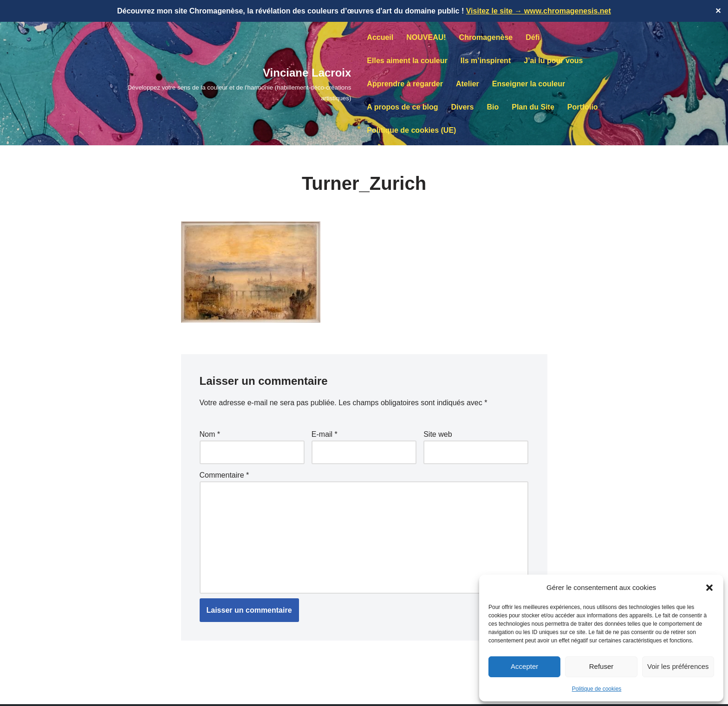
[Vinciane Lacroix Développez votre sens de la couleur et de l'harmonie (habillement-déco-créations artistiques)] (225, 84)
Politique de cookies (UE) (411, 130)
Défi (533, 37)
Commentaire (224, 475)
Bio (493, 107)
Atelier (468, 84)
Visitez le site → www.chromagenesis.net (539, 11)
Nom (210, 434)
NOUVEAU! (426, 37)
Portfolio (583, 107)
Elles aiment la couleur (407, 61)
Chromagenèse (486, 37)
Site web (438, 434)
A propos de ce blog (402, 107)
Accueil (380, 37)
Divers (463, 107)
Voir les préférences (678, 666)
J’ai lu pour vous (553, 61)
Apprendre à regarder (405, 84)
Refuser (601, 666)
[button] (709, 588)
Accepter (524, 666)
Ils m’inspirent (486, 61)
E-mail (325, 434)
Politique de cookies (597, 689)
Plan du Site (533, 107)
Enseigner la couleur (529, 84)
